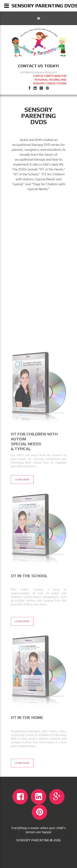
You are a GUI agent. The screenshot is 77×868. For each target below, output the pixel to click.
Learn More (22, 630)
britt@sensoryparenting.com (39, 72)
